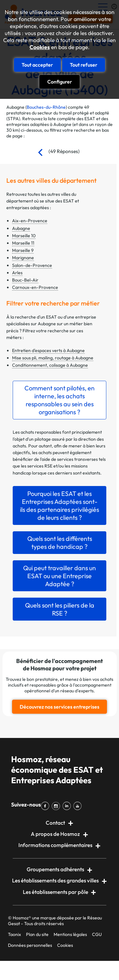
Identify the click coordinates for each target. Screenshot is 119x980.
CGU (97, 934)
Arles (17, 273)
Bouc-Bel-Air (25, 280)
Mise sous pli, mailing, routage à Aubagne (53, 358)
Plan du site (37, 934)
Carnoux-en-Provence (35, 287)
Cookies (40, 47)
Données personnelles (30, 945)
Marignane (23, 258)
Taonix (14, 934)
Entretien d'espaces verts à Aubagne (48, 350)
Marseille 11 (23, 243)
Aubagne (21, 228)
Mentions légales (70, 934)
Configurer (60, 82)
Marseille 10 (24, 236)
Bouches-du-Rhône (46, 107)
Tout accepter (37, 65)
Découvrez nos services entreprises (60, 707)
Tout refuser (84, 65)
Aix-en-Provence (30, 221)
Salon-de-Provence (32, 265)
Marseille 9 (23, 250)
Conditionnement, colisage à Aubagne (50, 365)
